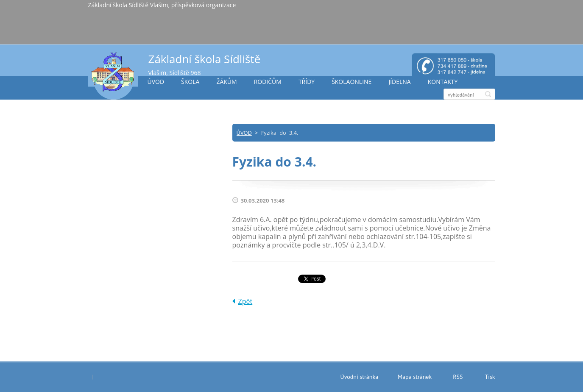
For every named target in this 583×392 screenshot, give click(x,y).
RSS (458, 377)
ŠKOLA (190, 82)
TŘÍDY (307, 82)
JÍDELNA (399, 82)
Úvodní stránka (360, 377)
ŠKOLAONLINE (351, 82)
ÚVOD (156, 82)
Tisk (490, 377)
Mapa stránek (415, 377)
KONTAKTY (443, 82)
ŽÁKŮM (226, 82)
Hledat (488, 94)
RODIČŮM (268, 82)
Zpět (245, 301)
